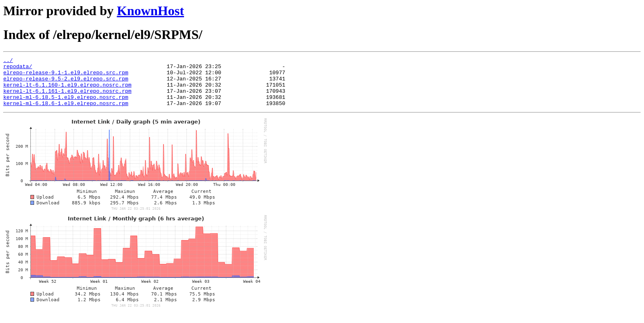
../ (8, 61)
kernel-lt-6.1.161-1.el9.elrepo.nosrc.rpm (67, 98)
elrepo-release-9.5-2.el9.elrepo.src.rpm (66, 83)
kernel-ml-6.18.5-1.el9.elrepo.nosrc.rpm (66, 105)
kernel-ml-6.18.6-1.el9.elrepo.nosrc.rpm (66, 113)
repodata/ (18, 69)
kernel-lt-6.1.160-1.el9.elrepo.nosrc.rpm (67, 91)
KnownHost (150, 11)
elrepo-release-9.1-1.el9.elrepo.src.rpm (66, 76)
